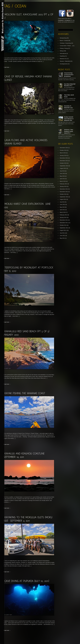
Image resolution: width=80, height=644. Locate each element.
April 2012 (62, 210)
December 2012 (64, 189)
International (63, 53)
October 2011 (63, 225)
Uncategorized (63, 64)
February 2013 (64, 184)
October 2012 (63, 194)
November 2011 (64, 223)
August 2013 (63, 168)
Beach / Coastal (64, 41)
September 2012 (64, 197)
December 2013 (64, 158)
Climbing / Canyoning (65, 43)
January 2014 (63, 155)
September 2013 (64, 166)
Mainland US (63, 59)
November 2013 (64, 161)
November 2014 (64, 148)
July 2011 (62, 233)
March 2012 (63, 212)
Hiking (61, 51)
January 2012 (63, 217)
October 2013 (63, 163)
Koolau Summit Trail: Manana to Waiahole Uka (69, 119)
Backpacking (63, 38)
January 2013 (63, 186)
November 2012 (64, 192)
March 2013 (63, 181)
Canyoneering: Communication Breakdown (69, 75)
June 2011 (62, 236)
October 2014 (63, 150)
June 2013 (62, 174)
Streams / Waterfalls (65, 61)
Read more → (7, 67)
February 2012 (64, 215)
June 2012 (62, 205)
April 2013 (62, 179)
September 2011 (64, 228)
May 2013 (62, 176)
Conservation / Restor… (66, 46)
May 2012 (62, 207)
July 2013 (62, 171)
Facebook (61, 20)
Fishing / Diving (64, 48)
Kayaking (62, 56)
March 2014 (63, 153)
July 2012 (62, 202)
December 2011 (64, 220)
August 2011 (63, 230)
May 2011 (62, 238)
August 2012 (63, 199)
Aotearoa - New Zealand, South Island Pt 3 (69, 131)
